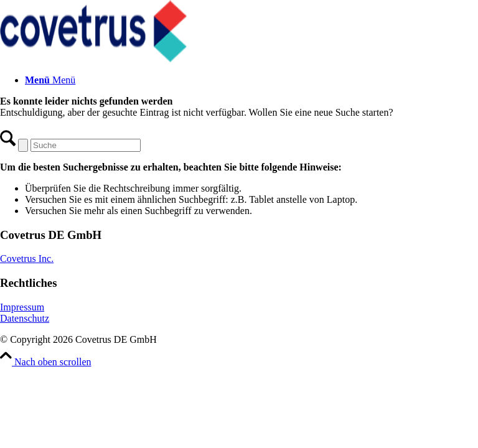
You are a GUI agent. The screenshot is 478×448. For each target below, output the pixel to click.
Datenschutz (25, 318)
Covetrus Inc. (27, 259)
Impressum (22, 307)
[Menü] (50, 80)
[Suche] (86, 145)
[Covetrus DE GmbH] (93, 59)
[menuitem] (251, 80)
